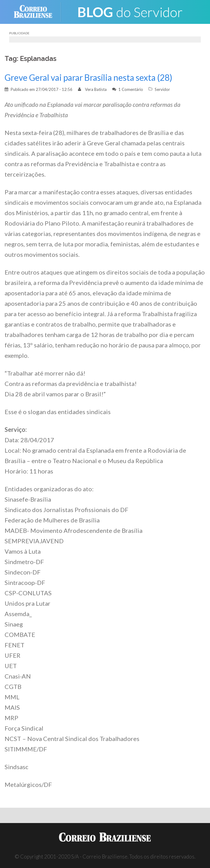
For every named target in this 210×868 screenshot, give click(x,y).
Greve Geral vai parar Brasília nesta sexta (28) (88, 77)
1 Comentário (131, 89)
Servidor (162, 89)
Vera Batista (96, 89)
